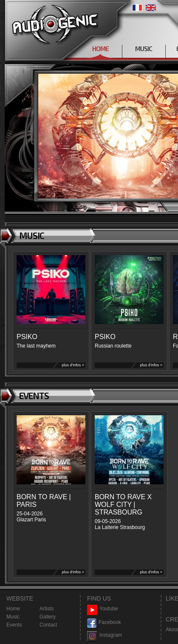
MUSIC (144, 49)
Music (13, 617)
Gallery (48, 617)
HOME (100, 49)
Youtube (103, 609)
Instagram (105, 635)
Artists (47, 609)
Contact (48, 625)
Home (13, 609)
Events (14, 625)
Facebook (104, 622)
